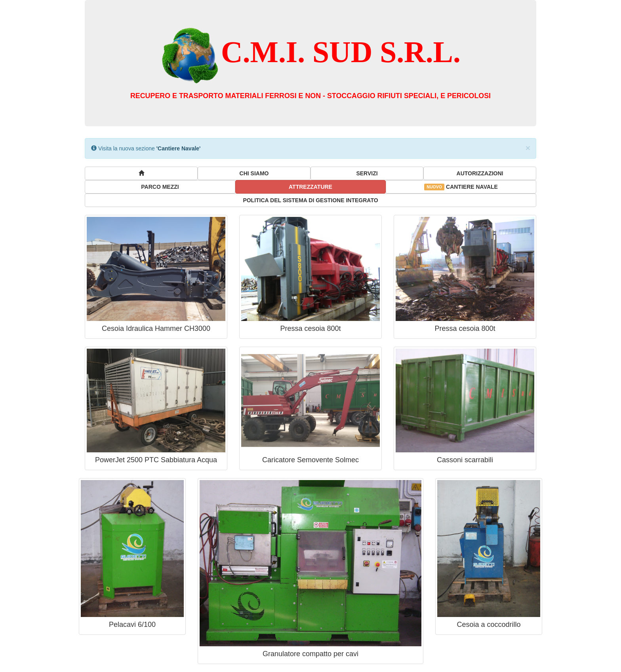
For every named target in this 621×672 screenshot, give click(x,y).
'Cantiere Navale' (179, 148)
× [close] (528, 148)
